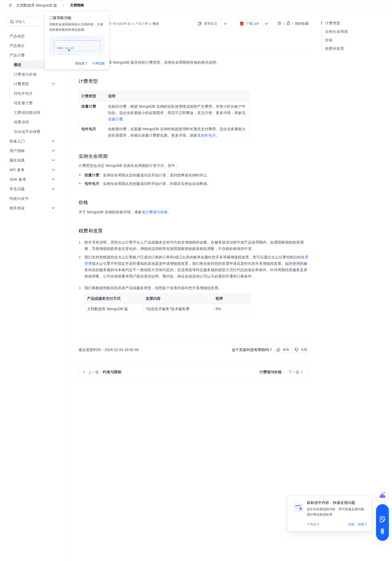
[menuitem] (33, 65)
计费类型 (333, 23)
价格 (329, 40)
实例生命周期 (337, 32)
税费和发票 (335, 49)
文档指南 (77, 5)
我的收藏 (302, 23)
